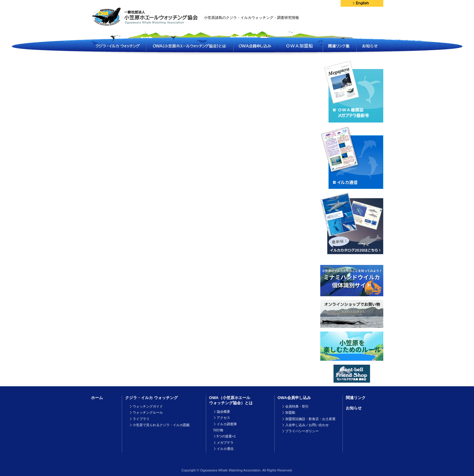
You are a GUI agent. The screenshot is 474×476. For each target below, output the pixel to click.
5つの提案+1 (226, 436)
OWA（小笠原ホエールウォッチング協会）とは (231, 400)
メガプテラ (225, 443)
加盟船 (290, 412)
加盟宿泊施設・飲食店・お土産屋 (310, 419)
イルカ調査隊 (227, 424)
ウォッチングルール (148, 412)
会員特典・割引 (297, 406)
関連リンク (356, 398)
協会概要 (223, 412)
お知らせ (354, 408)
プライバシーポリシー (302, 431)
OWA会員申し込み (294, 398)
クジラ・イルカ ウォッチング (151, 398)
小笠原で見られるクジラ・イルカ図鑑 (161, 425)
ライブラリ (141, 419)
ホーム (97, 398)
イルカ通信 (225, 449)
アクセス (223, 418)
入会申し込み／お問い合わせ (307, 425)
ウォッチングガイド (148, 406)
